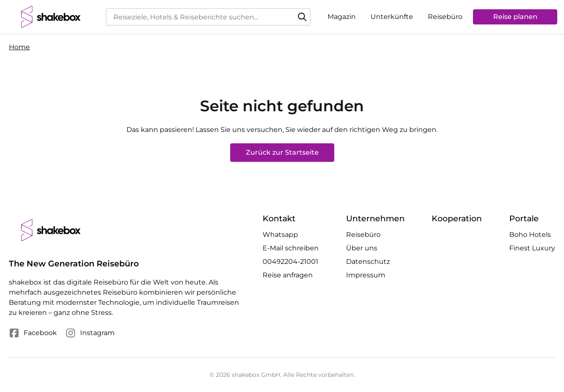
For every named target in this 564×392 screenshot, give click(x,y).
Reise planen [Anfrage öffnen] (515, 17)
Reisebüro (445, 17)
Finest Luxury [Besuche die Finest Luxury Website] (532, 248)
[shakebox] (51, 17)
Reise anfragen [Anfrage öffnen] (288, 275)
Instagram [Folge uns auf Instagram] (90, 333)
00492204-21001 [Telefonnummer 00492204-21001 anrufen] (290, 262)
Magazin (342, 17)
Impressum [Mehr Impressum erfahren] (366, 275)
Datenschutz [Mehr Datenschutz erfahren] (368, 262)
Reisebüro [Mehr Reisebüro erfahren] (363, 235)
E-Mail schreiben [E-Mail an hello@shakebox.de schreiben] (291, 248)
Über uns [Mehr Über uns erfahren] (362, 248)
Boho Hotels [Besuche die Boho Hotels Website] (530, 235)
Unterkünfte (392, 17)
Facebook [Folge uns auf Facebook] (33, 333)
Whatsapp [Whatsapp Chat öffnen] (280, 235)
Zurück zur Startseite (282, 152)
